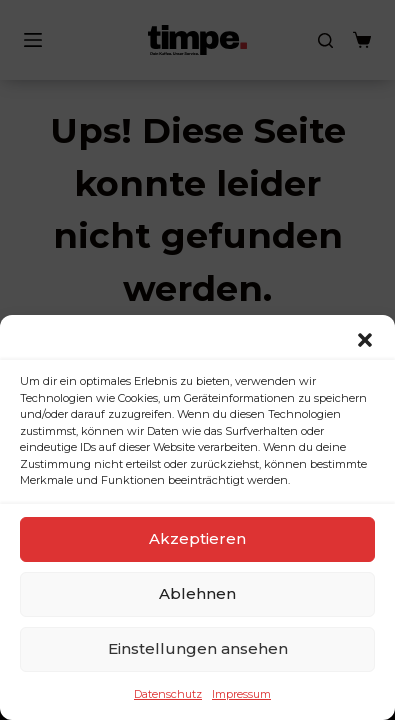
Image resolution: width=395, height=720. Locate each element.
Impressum (241, 694)
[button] (365, 340)
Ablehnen (197, 593)
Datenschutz (168, 694)
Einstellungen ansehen (198, 648)
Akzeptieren (197, 538)
